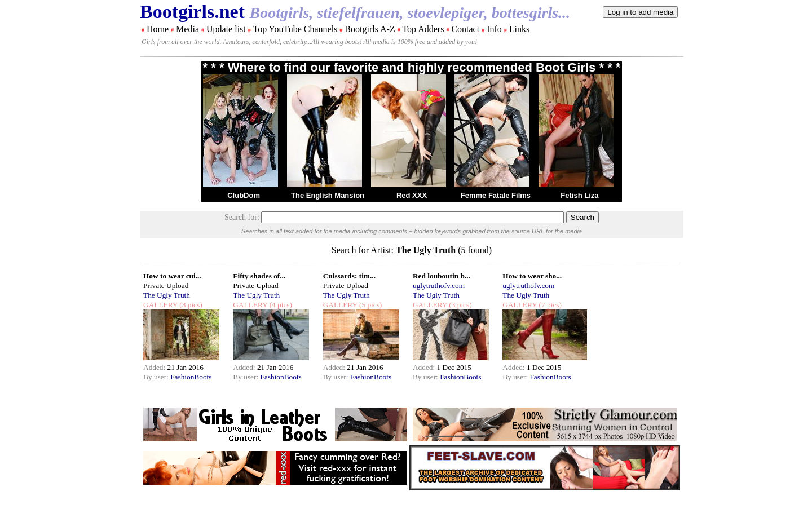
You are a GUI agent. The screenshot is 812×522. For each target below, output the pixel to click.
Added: (155, 367)
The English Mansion (328, 195)
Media (187, 29)
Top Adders (423, 29)
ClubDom (244, 195)
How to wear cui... (172, 276)
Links (519, 29)
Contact (465, 29)
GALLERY (160, 305)
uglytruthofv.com (439, 286)
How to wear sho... (532, 276)
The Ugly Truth (167, 295)
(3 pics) (190, 305)
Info (494, 29)
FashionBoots (191, 377)
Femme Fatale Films (496, 195)
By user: (157, 377)
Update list (226, 29)
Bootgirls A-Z (370, 29)
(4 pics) (280, 305)
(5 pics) (370, 305)
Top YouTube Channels (295, 29)
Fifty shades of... (259, 276)
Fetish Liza (579, 195)
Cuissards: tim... (349, 276)
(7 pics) (549, 305)
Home (158, 29)
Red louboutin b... (442, 276)
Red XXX (412, 195)
